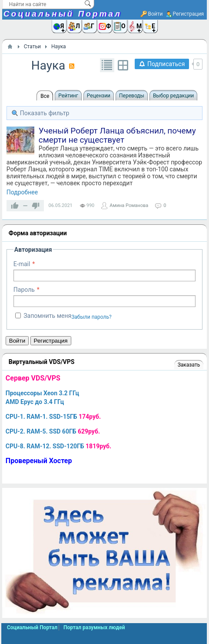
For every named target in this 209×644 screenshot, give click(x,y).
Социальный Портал (63, 14)
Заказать (189, 365)
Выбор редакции (173, 96)
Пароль (24, 290)
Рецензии (99, 96)
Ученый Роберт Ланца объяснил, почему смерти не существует (117, 135)
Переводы (132, 96)
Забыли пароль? (91, 317)
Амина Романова (129, 205)
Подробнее (22, 192)
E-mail (22, 264)
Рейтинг (68, 96)
